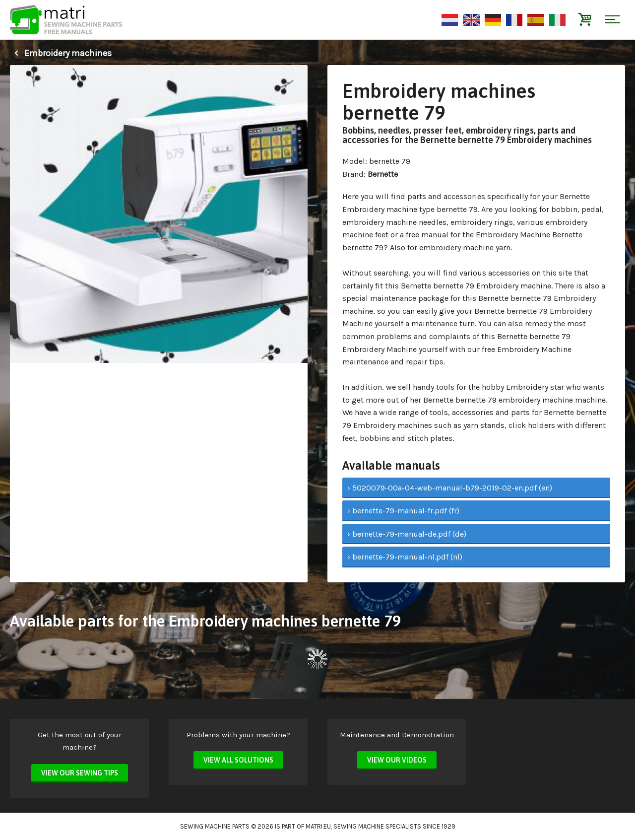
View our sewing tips (80, 773)
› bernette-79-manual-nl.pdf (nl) (405, 557)
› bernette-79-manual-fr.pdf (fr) (403, 511)
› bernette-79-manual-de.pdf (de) (407, 534)
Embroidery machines (61, 53)
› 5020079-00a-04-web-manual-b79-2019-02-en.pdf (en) (450, 488)
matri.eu (318, 826)
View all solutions (238, 760)
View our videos (397, 760)
